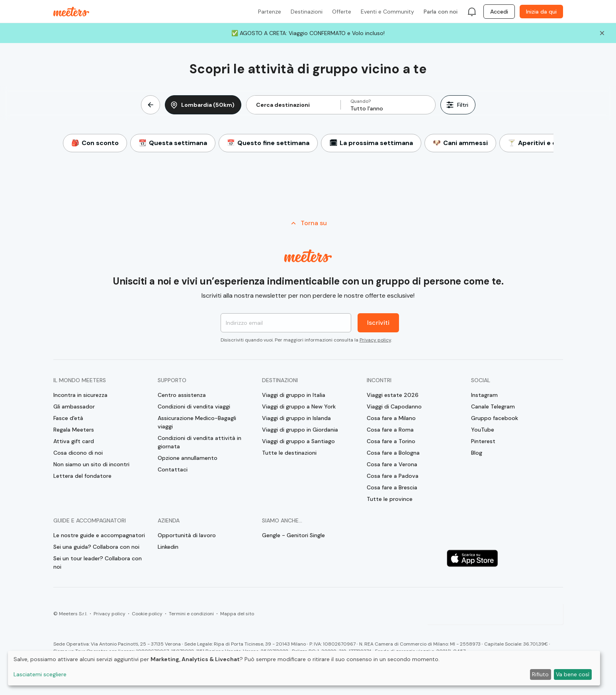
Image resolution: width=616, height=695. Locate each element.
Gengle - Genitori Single (293, 535)
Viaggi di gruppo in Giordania (300, 430)
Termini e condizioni (191, 614)
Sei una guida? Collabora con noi (96, 547)
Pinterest (483, 441)
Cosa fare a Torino (391, 441)
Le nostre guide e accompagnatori (99, 535)
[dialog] (304, 668)
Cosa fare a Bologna (393, 453)
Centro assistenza (182, 395)
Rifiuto (540, 674)
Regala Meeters (74, 430)
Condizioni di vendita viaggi (194, 406)
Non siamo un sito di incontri (91, 464)
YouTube (483, 430)
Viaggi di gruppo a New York (299, 406)
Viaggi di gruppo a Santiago (298, 441)
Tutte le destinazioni (289, 453)
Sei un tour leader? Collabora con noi (98, 562)
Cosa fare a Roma (390, 430)
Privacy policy (375, 340)
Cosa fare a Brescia (392, 487)
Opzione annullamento (188, 458)
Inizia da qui (541, 12)
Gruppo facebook (495, 418)
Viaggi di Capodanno (394, 406)
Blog (477, 453)
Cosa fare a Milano (391, 418)
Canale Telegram (493, 406)
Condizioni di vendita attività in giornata (199, 442)
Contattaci (173, 469)
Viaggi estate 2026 (393, 395)
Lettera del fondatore (82, 476)
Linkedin (168, 547)
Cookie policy (147, 614)
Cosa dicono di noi (78, 453)
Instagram (484, 395)
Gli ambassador (74, 406)
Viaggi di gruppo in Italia (294, 395)
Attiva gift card (74, 441)
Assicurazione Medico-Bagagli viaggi (197, 422)
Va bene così (573, 674)
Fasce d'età (68, 418)
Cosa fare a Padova (393, 476)
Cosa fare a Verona (392, 464)
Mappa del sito (237, 614)
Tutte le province (390, 499)
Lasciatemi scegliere (40, 674)
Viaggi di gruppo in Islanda (296, 418)
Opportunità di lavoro (187, 535)
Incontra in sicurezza (80, 395)
